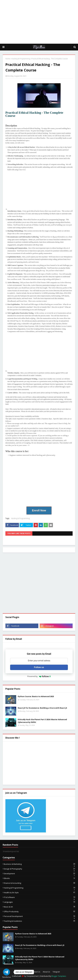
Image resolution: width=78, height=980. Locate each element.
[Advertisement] (40, 22)
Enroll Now (39, 510)
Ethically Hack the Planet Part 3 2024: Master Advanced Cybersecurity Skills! (42, 721)
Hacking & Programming (21, 59)
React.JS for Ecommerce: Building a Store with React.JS (42, 708)
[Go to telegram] (6, 972)
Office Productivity (40, 912)
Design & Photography (40, 869)
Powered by (39, 676)
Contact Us (36, 972)
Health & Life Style (40, 893)
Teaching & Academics (40, 921)
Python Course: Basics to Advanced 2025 (36, 696)
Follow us (39, 667)
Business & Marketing (40, 864)
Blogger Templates (59, 976)
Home (8, 59)
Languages (40, 902)
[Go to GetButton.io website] (6, 977)
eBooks (40, 878)
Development (40, 874)
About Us (46, 972)
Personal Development (40, 916)
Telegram (56, 972)
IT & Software (40, 897)
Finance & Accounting (40, 883)
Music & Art (40, 907)
